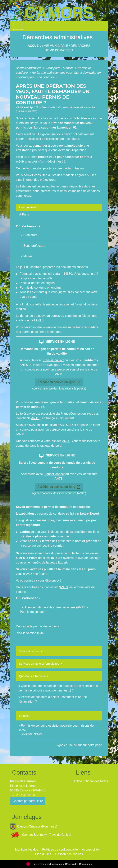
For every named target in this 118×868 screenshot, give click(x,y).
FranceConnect (53, 360)
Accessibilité (90, 849)
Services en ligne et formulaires (39, 664)
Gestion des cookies (69, 854)
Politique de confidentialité (60, 849)
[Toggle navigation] (18, 26)
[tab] (59, 207)
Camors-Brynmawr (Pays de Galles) (41, 835)
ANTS (40, 320)
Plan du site (43, 854)
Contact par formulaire (28, 801)
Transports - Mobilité (60, 68)
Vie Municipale (56, 46)
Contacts (24, 772)
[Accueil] (51, 11)
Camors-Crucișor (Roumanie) (34, 827)
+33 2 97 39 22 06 (23, 795)
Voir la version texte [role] (30, 633)
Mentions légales (27, 849)
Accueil (35, 46)
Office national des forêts (91, 781)
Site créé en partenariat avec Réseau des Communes (59, 864)
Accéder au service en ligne (59, 382)
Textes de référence (32, 651)
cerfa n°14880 (62, 274)
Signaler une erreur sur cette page (79, 745)
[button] (59, 609)
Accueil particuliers (29, 68)
